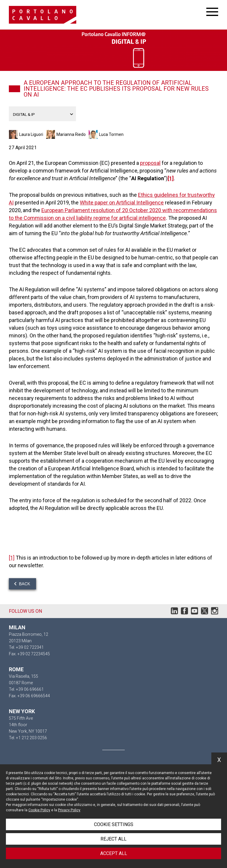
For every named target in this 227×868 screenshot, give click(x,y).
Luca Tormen (111, 134)
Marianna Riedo (71, 134)
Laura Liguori (31, 134)
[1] (171, 178)
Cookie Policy (39, 810)
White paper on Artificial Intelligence (122, 203)
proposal (150, 163)
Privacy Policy (69, 810)
